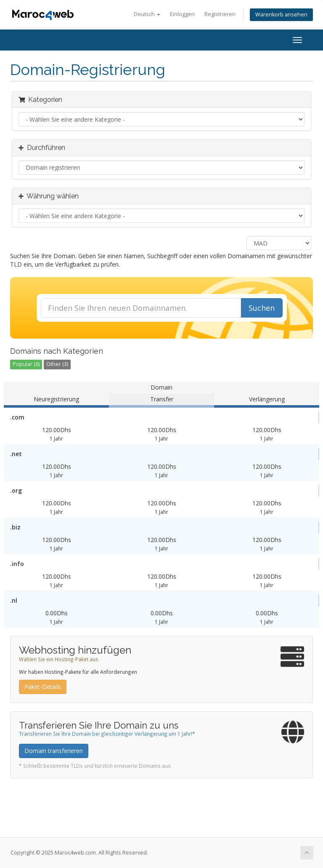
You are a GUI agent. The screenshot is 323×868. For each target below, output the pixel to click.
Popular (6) (26, 364)
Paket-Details (43, 687)
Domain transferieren (54, 751)
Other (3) (57, 364)
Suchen (262, 308)
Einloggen (182, 14)
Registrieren (220, 14)
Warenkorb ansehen (281, 15)
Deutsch (147, 14)
